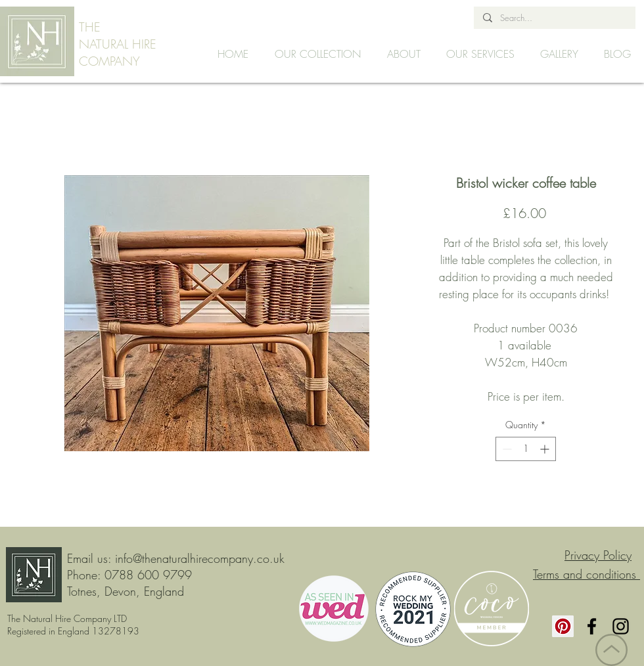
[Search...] (554, 18)
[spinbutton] (526, 449)
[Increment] (546, 449)
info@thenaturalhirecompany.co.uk (200, 558)
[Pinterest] (563, 626)
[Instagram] (621, 626)
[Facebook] (592, 626)
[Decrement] (506, 449)
